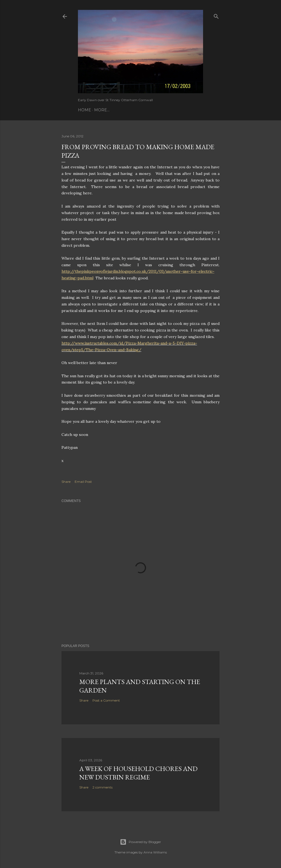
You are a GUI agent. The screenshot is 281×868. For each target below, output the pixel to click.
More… (102, 110)
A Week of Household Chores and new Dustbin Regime (138, 773)
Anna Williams (155, 852)
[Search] (216, 15)
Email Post (83, 482)
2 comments (102, 787)
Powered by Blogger (140, 842)
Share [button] (66, 482)
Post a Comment (106, 700)
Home (85, 110)
